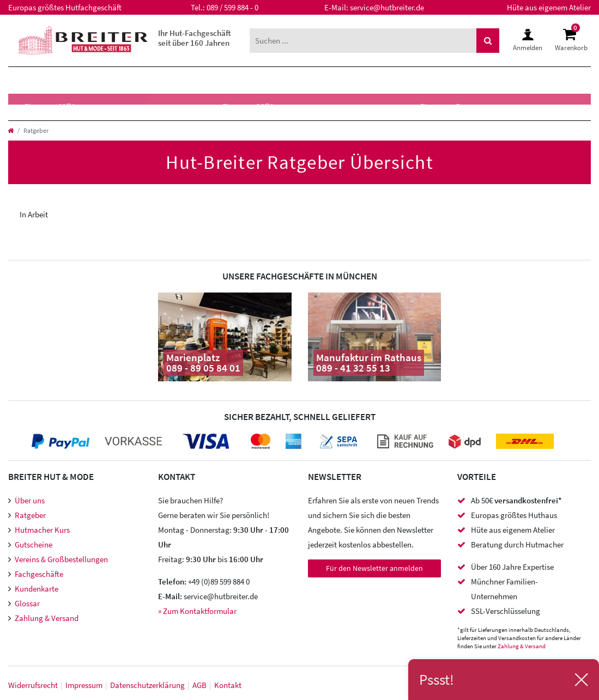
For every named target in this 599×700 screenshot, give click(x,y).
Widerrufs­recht (33, 685)
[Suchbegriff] (363, 41)
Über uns (30, 500)
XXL (253, 80)
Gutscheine (34, 544)
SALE (294, 80)
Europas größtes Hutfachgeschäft (65, 7)
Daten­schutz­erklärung (147, 685)
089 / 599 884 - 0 (232, 7)
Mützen (80, 107)
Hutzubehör (199, 107)
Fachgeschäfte (39, 574)
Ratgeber (30, 515)
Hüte (26, 107)
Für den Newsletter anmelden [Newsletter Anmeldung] (374, 568)
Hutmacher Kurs (42, 530)
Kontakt (228, 685)
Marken (205, 80)
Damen (90, 80)
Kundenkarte (37, 589)
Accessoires (286, 107)
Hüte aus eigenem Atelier (549, 7)
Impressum (84, 685)
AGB (199, 685)
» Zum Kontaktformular (197, 611)
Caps (132, 107)
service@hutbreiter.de (387, 7)
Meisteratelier (380, 107)
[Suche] (488, 41)
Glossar (27, 603)
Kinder (146, 80)
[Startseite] (11, 130)
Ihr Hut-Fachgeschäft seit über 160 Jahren (195, 38)
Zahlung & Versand (47, 618)
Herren (32, 80)
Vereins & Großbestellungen (61, 559)
